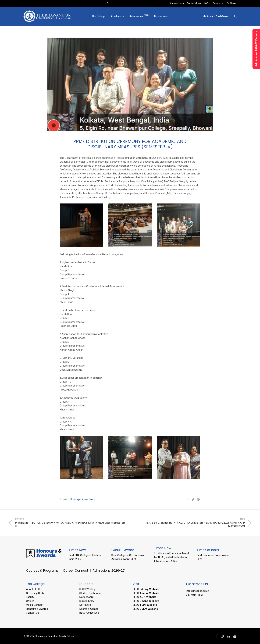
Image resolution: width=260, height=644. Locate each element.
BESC (146, 589)
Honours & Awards (37, 609)
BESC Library (87, 601)
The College (98, 16)
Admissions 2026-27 (109, 570)
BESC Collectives (89, 613)
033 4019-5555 (195, 595)
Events (92, 499)
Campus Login (177, 3)
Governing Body (35, 593)
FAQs (207, 3)
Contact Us (218, 3)
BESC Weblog (87, 589)
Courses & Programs (42, 570)
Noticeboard (161, 16)
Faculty (30, 597)
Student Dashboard (90, 593)
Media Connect (35, 605)
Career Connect (76, 570)
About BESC (33, 589)
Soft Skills (85, 605)
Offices (30, 601)
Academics (117, 16)
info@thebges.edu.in (198, 591)
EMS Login (232, 3)
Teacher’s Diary (194, 3)
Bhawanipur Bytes (79, 499)
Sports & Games (89, 609)
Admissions (139, 16)
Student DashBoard (216, 16)
